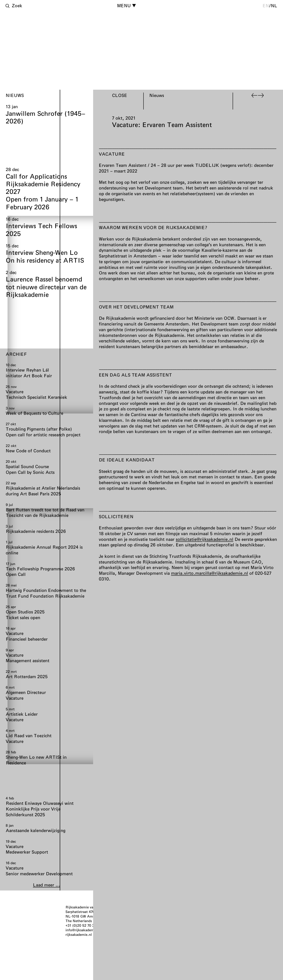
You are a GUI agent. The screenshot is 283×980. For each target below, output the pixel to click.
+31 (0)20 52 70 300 (82, 925)
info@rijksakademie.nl (83, 930)
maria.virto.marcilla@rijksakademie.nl (210, 573)
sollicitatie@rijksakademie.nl (205, 539)
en (266, 6)
